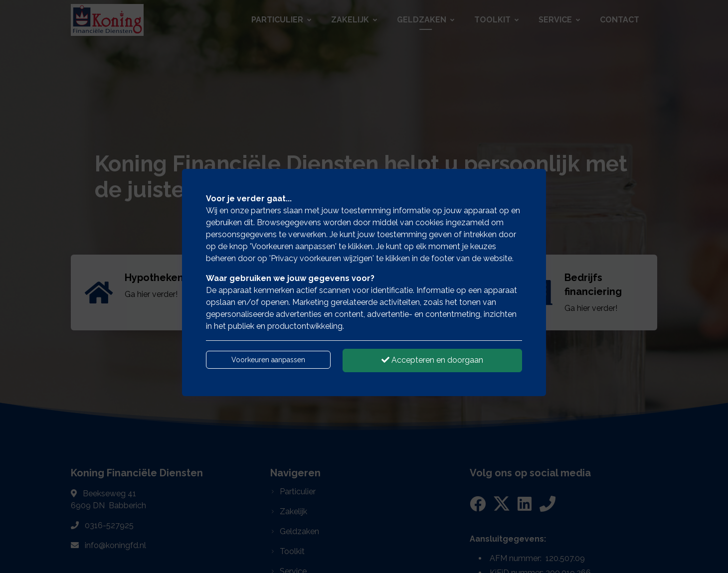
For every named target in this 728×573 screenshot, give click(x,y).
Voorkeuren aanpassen (268, 360)
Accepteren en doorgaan (432, 360)
